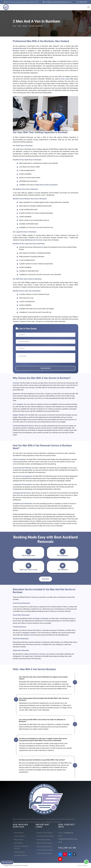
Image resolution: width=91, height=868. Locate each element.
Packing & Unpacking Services (21, 847)
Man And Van (19, 843)
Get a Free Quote (8, 862)
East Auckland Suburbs (45, 847)
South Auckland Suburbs (45, 850)
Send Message (45, 368)
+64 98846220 (68, 833)
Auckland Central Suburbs (45, 836)
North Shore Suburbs (44, 840)
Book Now (45, 579)
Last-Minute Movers (21, 855)
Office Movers (19, 840)
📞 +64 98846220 (81, 2)
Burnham (25, 26)
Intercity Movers (19, 852)
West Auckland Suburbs (45, 843)
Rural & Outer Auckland (44, 853)
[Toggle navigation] (89, 7)
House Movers (19, 833)
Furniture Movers (20, 836)
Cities (19, 26)
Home (14, 26)
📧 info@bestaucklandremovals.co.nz (57, 2)
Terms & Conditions (82, 865)
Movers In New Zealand (45, 833)
